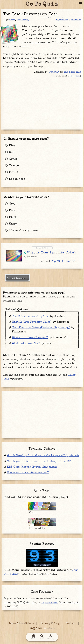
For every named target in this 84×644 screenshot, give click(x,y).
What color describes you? (30, 337)
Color (12, 20)
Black (10, 217)
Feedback (76, 20)
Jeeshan (54, 72)
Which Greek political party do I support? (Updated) (43, 455)
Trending (50, 637)
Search (42, 637)
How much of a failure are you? (28, 473)
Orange (11, 165)
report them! (50, 603)
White (10, 224)
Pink (10, 211)
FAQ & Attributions (42, 628)
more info (76, 76)
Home (33, 637)
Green (10, 159)
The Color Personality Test (30, 316)
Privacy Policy (50, 623)
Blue (10, 145)
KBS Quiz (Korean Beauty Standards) (32, 467)
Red (9, 152)
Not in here (14, 179)
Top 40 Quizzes (61, 261)
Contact (71, 623)
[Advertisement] (42, 102)
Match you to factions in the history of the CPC (40, 461)
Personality (23, 20)
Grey (10, 204)
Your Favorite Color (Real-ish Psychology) (41, 328)
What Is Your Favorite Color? (52, 252)
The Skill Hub (72, 72)
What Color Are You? (26, 343)
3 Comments (62, 20)
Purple (11, 172)
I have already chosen (22, 230)
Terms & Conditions (21, 623)
